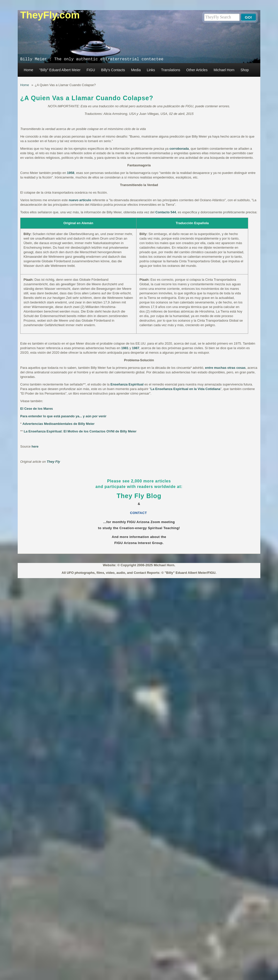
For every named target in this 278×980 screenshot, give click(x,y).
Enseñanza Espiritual (127, 384)
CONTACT (139, 513)
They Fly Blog (139, 496)
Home (28, 70)
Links (151, 70)
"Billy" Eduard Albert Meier (60, 70)
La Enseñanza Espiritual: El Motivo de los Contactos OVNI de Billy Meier (80, 431)
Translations (171, 70)
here (35, 446)
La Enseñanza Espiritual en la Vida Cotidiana (186, 389)
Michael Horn (224, 70)
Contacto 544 (166, 212)
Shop (245, 70)
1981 (125, 348)
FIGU (91, 70)
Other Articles (197, 70)
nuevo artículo (80, 200)
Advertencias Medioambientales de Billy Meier (59, 424)
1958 (71, 173)
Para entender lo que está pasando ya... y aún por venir (63, 416)
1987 (136, 348)
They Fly (53, 462)
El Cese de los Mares (37, 409)
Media (136, 70)
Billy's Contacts (113, 70)
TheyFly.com (50, 15)
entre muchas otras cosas (225, 368)
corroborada (179, 149)
